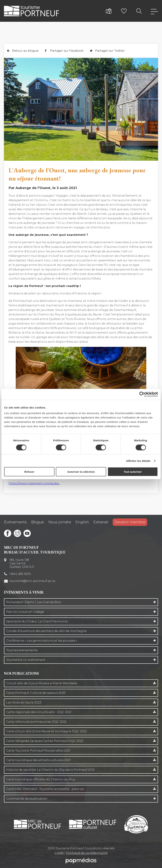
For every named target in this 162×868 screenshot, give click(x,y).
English (82, 522)
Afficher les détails (138, 461)
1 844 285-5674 (20, 574)
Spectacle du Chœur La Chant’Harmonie (37, 621)
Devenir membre (130, 522)
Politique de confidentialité (87, 853)
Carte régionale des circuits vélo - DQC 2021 (39, 712)
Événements (15, 522)
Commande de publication (27, 799)
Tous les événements (22, 650)
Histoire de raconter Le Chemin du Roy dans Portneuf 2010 (50, 770)
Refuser (29, 472)
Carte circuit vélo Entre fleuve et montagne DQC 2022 (46, 731)
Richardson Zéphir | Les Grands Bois (34, 602)
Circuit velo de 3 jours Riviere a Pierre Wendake (42, 683)
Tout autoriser (133, 472)
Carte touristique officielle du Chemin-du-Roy (40, 779)
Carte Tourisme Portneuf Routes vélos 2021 (38, 751)
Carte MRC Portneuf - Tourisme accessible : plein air (45, 789)
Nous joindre (60, 522)
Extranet (101, 522)
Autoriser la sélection (81, 472)
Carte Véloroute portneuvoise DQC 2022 (36, 722)
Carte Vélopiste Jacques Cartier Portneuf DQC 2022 (45, 741)
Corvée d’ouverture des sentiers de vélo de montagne (46, 631)
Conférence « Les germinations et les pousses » (42, 641)
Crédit (59, 853)
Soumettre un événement (26, 660)
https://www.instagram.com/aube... (34, 483)
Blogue (38, 522)
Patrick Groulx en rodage (25, 612)
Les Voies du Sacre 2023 (24, 702)
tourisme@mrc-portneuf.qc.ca (32, 581)
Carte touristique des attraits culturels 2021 (38, 760)
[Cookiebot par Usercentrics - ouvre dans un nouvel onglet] (142, 394)
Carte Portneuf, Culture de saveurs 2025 (36, 693)
